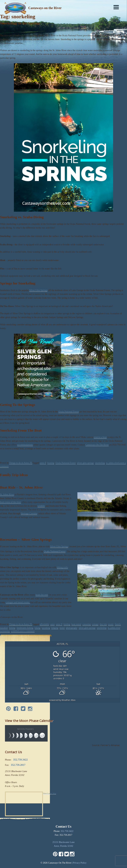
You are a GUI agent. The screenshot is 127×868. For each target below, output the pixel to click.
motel (62, 628)
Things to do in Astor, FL (21, 463)
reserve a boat (100, 437)
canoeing (87, 624)
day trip (103, 624)
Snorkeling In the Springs (20, 23)
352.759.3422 (67, 831)
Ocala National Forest (69, 412)
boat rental (76, 624)
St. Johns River (7, 495)
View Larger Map (50, 793)
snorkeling (100, 463)
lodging (55, 628)
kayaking (46, 628)
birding (67, 624)
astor (53, 624)
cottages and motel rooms (18, 602)
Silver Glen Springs (38, 290)
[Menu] (116, 7)
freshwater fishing (25, 628)
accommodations (25, 445)
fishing (12, 628)
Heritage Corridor (29, 513)
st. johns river (112, 463)
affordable (44, 624)
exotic (111, 624)
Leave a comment (26, 631)
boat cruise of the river (11, 502)
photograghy (72, 628)
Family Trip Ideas (14, 475)
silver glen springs (85, 463)
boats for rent (42, 595)
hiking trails (62, 567)
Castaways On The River (97, 445)
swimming (5, 631)
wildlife (41, 506)
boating (51, 463)
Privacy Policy (80, 863)
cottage (95, 624)
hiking (38, 628)
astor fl (43, 463)
